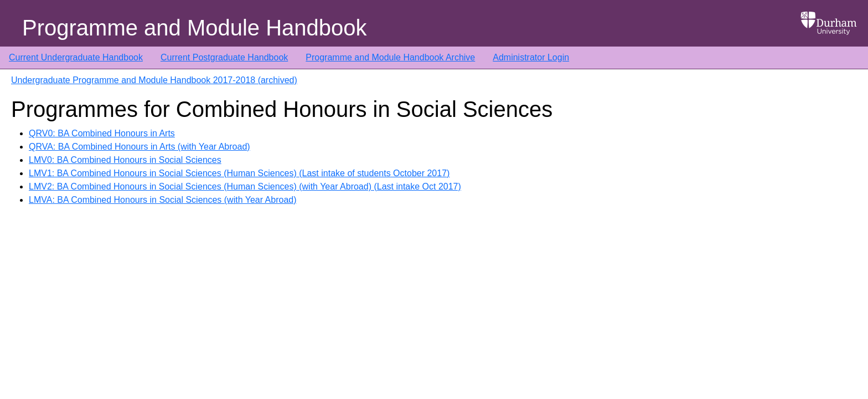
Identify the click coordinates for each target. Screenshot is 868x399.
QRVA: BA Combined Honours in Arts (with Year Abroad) (139, 147)
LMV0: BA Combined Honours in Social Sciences (125, 160)
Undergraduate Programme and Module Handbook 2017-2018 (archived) (154, 80)
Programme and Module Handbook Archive (390, 57)
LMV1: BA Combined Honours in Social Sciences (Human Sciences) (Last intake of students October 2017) (239, 173)
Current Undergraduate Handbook (76, 57)
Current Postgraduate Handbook (224, 57)
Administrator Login (531, 57)
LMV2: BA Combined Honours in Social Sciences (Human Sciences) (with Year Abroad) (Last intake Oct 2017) (245, 186)
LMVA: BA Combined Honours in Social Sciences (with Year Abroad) (163, 200)
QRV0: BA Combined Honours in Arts (102, 133)
